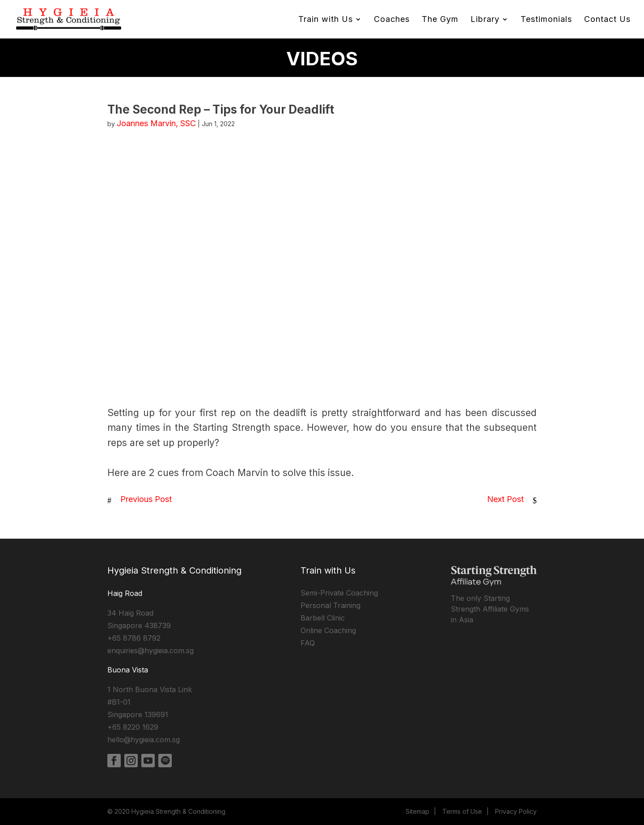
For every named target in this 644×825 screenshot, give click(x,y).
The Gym (440, 20)
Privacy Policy (516, 811)
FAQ (308, 643)
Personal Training (330, 605)
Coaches (392, 20)
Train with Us (326, 20)
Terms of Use (462, 811)
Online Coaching (328, 630)
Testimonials (546, 20)
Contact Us (607, 20)
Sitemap (417, 811)
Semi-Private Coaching (339, 593)
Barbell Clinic (323, 618)
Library (485, 20)
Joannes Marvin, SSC (156, 123)
